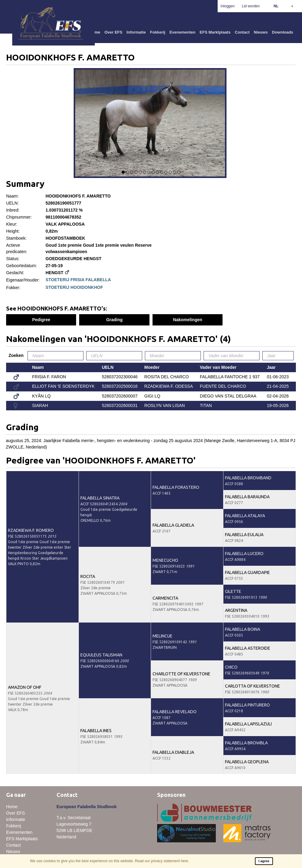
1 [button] (123, 172)
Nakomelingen (188, 320)
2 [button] (127, 172)
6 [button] (145, 172)
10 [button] (162, 172)
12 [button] (170, 172)
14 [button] (179, 172)
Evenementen (183, 32)
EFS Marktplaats (215, 32)
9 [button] (157, 172)
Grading (114, 320)
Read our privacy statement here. (162, 861)
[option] (151, 124)
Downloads (283, 32)
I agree (264, 861)
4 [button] (136, 172)
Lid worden (251, 6)
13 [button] (175, 172)
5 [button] (140, 172)
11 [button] (166, 172)
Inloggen (228, 6)
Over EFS (114, 32)
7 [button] (149, 172)
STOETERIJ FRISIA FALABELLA (78, 280)
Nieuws (261, 32)
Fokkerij (158, 32)
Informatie (136, 32)
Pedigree (41, 320)
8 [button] (153, 172)
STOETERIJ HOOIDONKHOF (74, 287)
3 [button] (132, 172)
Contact (242, 32)
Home (12, 807)
